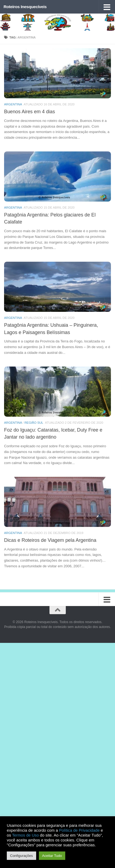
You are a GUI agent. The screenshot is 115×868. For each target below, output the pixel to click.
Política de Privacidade (79, 830)
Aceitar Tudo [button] (52, 856)
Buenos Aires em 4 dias (29, 112)
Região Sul (34, 423)
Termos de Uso (25, 835)
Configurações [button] (21, 856)
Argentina (13, 104)
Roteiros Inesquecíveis (25, 7)
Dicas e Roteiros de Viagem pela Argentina (50, 540)
